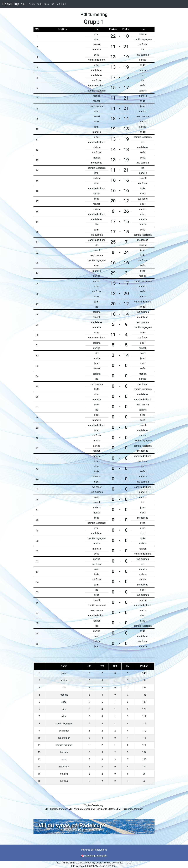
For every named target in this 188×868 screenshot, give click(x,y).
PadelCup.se (14, 4)
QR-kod (62, 4)
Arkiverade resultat (42, 4)
